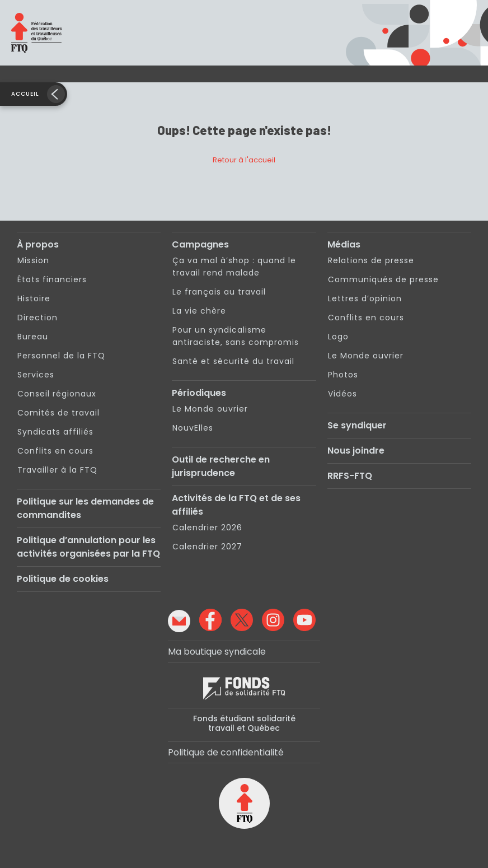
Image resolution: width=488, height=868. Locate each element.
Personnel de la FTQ (61, 356)
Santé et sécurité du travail (233, 361)
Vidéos (342, 394)
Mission (33, 260)
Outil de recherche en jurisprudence (221, 466)
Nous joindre (356, 451)
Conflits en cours (55, 451)
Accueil (25, 94)
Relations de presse (371, 260)
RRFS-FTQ (350, 476)
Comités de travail (58, 413)
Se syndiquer (357, 425)
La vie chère (199, 311)
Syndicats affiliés (55, 432)
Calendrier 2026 (207, 528)
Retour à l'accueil (244, 160)
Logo (338, 337)
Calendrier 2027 (207, 547)
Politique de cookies (63, 579)
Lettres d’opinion (365, 298)
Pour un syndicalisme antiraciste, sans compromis (236, 336)
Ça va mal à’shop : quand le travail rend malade (234, 267)
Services (36, 375)
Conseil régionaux (57, 394)
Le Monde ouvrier (210, 409)
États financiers (52, 279)
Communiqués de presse (383, 279)
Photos (343, 375)
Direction (37, 318)
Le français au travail (219, 292)
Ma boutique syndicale (217, 652)
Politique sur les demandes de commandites (85, 508)
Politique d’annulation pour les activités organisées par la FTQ (88, 547)
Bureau (33, 337)
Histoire (34, 298)
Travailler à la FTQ (57, 470)
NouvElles (193, 428)
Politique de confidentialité (226, 752)
